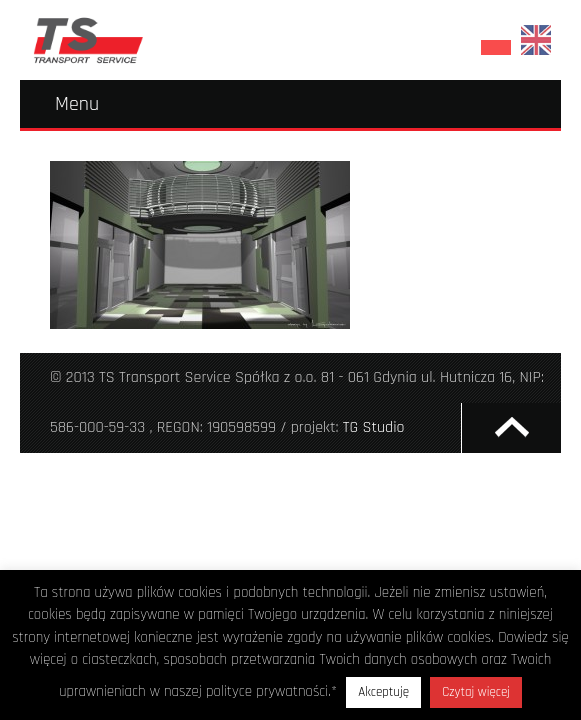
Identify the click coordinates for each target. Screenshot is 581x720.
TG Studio (374, 427)
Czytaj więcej (476, 692)
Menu (77, 104)
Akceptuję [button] (383, 692)
